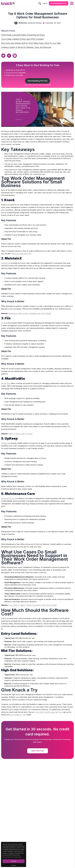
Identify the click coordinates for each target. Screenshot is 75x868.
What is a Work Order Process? (20, 434)
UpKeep (4, 443)
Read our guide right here (22, 254)
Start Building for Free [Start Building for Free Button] (59, 3)
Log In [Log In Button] (45, 3)
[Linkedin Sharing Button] (15, 56)
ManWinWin (6, 383)
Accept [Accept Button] (14, 861)
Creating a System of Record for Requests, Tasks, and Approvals (26, 47)
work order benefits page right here (49, 712)
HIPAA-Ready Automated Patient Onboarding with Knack (23, 35)
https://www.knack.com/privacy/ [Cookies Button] (12, 857)
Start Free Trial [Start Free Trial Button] (38, 751)
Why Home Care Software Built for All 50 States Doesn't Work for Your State (31, 43)
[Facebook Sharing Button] (9, 56)
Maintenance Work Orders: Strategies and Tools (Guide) (30, 313)
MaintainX (5, 263)
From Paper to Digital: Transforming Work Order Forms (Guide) (33, 605)
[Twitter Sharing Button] (3, 56)
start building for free (18, 715)
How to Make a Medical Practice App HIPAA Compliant (22, 39)
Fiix (2, 323)
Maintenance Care (8, 498)
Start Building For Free (37, 81)
